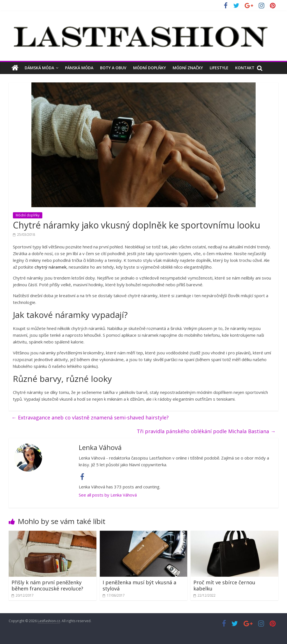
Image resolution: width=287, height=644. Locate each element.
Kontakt (245, 68)
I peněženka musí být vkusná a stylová (139, 585)
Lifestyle (219, 68)
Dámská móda (39, 68)
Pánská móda (79, 68)
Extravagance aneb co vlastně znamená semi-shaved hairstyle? (90, 417)
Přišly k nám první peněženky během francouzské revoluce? (47, 585)
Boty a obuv (113, 68)
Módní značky (188, 68)
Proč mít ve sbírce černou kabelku (224, 585)
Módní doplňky (150, 68)
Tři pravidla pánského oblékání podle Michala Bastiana (206, 431)
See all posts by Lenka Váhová (108, 495)
